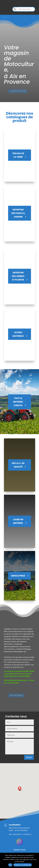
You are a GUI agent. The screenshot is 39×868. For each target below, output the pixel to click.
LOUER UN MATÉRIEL (18, 521)
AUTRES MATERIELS (18, 334)
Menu (5, 17)
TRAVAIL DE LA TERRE (18, 155)
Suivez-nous (19, 850)
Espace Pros (18, 576)
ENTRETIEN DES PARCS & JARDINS (18, 213)
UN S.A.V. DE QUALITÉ (18, 465)
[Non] (36, 860)
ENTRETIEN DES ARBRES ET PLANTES (18, 276)
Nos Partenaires (17, 695)
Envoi (29, 757)
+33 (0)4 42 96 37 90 (18, 91)
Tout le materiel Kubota (18, 402)
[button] (20, 789)
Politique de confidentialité (23, 865)
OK (10, 865)
